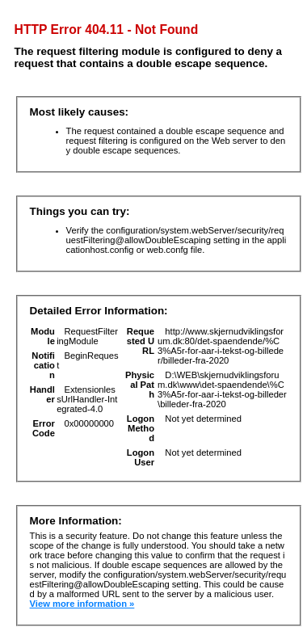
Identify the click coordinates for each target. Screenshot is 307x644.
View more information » (82, 604)
